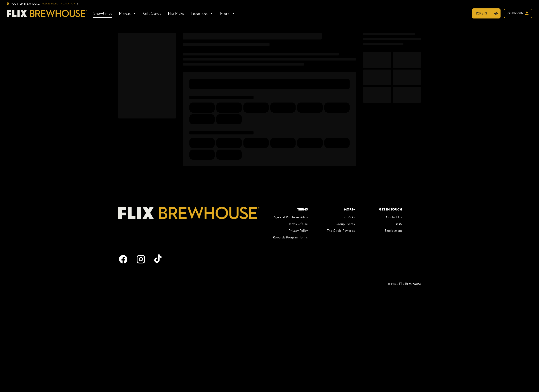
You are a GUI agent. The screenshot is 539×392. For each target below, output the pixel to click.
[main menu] (164, 13)
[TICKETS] (486, 13)
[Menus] (128, 13)
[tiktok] (159, 259)
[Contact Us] (394, 217)
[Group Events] (345, 224)
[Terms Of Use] (298, 224)
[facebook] (123, 259)
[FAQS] (398, 224)
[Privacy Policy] (298, 231)
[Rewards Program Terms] (290, 237)
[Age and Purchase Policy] (291, 217)
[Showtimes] (103, 13)
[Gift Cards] (152, 13)
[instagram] (141, 259)
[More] (228, 13)
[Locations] (202, 13)
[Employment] (393, 231)
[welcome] (518, 13)
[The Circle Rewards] (341, 231)
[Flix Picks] (176, 13)
